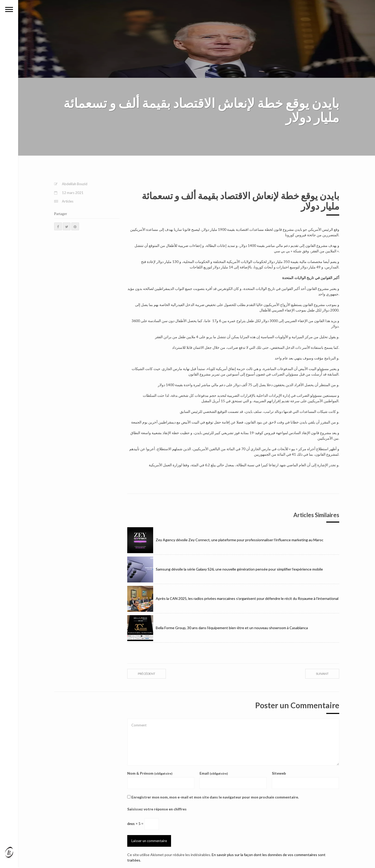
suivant (322, 674)
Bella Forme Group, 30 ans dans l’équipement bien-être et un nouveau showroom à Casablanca (218, 628)
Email (214, 773)
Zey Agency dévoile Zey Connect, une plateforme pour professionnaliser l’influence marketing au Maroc (225, 540)
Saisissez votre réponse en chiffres (157, 809)
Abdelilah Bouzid (75, 184)
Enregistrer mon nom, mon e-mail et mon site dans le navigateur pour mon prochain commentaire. (215, 797)
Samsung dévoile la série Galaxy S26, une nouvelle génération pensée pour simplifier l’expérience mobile (225, 569)
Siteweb (279, 773)
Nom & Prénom (150, 773)
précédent (147, 674)
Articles (68, 201)
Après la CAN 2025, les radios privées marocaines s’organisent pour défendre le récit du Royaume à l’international (233, 598)
